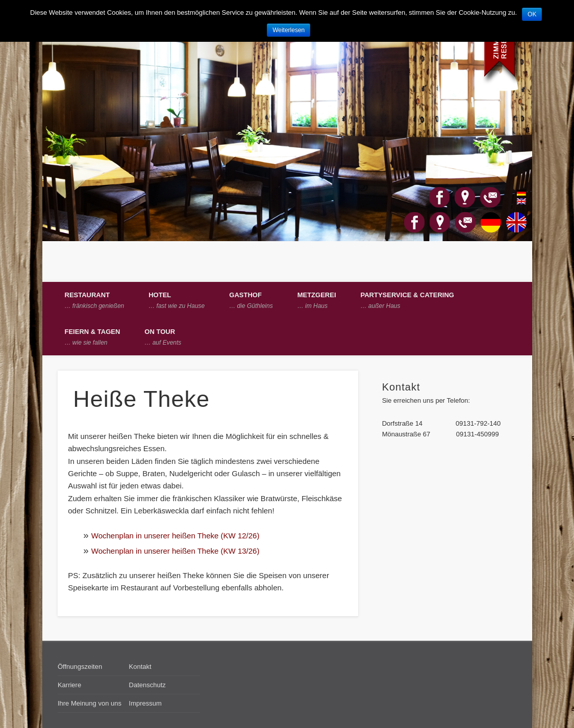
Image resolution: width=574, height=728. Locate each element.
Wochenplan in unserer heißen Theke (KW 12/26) (176, 536)
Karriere (69, 685)
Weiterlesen (289, 30)
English (516, 201)
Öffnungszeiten (80, 667)
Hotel (177, 300)
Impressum (145, 703)
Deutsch (516, 193)
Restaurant (95, 300)
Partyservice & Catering (407, 300)
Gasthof (251, 300)
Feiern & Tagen (93, 337)
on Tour (163, 337)
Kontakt (140, 667)
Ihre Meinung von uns (90, 703)
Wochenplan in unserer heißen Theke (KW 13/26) (176, 551)
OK (532, 14)
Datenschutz (147, 685)
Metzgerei (317, 300)
